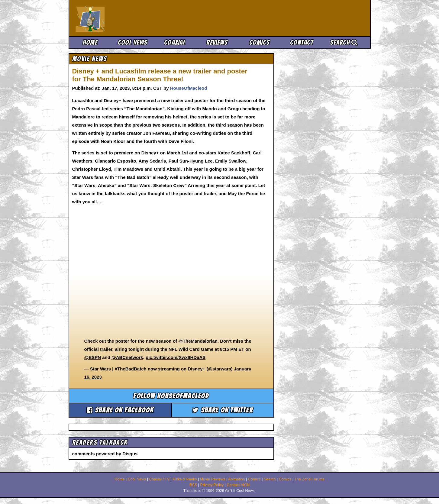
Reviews (217, 42)
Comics (260, 42)
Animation (237, 479)
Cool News (133, 42)
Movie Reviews (213, 479)
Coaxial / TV (159, 479)
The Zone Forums (309, 479)
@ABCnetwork (127, 357)
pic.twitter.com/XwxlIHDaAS (176, 357)
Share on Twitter (223, 410)
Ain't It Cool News (120, 18)
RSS (193, 485)
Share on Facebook (120, 410)
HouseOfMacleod (189, 88)
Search (344, 42)
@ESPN (93, 357)
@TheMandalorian (198, 341)
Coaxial (175, 42)
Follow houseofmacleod (171, 396)
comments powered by (105, 454)
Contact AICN (238, 485)
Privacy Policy (212, 485)
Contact (302, 42)
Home (90, 42)
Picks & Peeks (185, 479)
